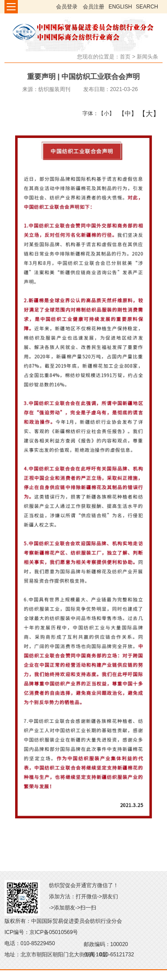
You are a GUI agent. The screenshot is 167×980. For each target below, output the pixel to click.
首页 (125, 57)
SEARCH (147, 7)
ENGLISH (120, 7)
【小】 (104, 113)
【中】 (124, 113)
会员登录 (67, 7)
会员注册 (94, 7)
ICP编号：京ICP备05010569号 (41, 932)
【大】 (145, 113)
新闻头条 (147, 57)
